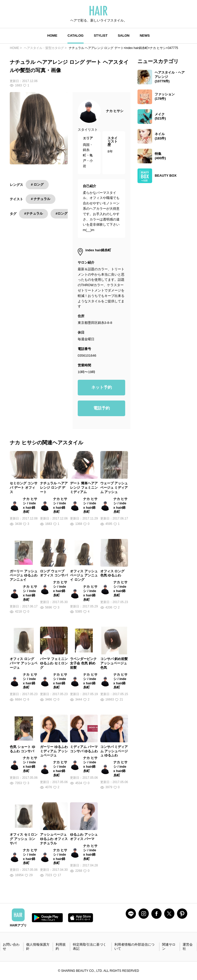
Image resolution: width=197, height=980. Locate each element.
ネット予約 (102, 387)
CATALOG (75, 36)
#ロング (62, 213)
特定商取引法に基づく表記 (90, 947)
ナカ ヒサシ (115, 111)
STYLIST (101, 36)
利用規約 (61, 947)
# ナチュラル (41, 199)
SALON (124, 36)
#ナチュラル (33, 213)
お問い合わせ (11, 947)
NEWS (145, 36)
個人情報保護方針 (38, 947)
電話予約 (102, 408)
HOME (52, 36)
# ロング (37, 184)
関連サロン (169, 947)
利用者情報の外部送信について (134, 947)
